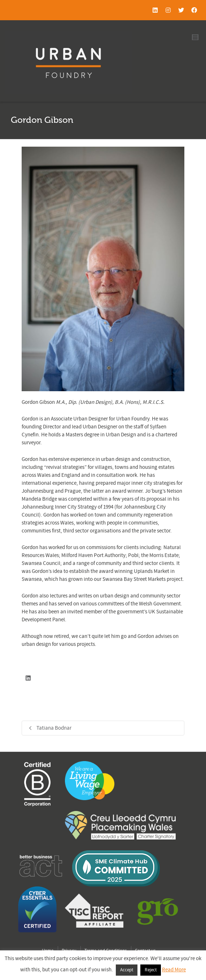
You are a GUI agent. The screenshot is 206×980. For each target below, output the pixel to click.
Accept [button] (127, 970)
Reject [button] (151, 970)
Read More (174, 970)
